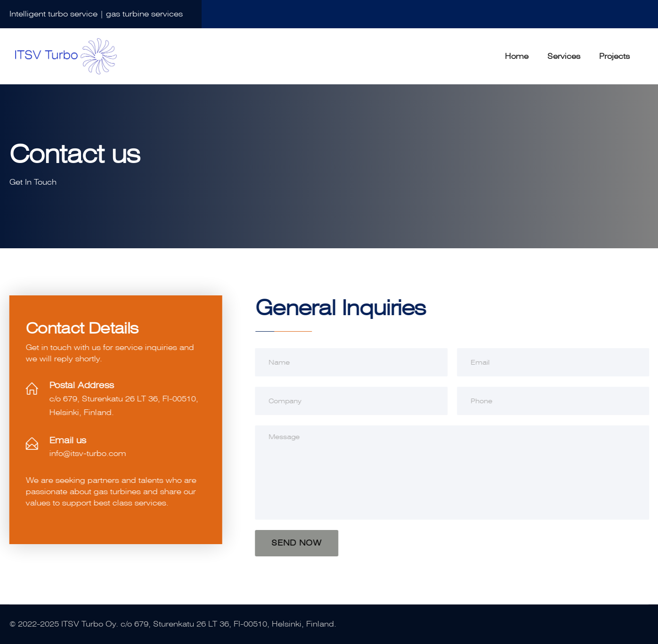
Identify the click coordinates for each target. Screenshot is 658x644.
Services (564, 56)
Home (517, 56)
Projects (614, 56)
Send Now (297, 543)
